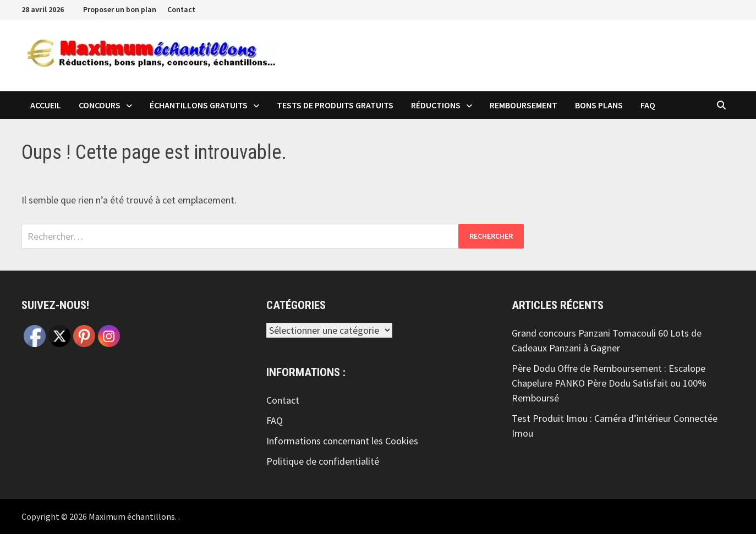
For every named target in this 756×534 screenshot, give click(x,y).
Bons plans (599, 105)
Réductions (436, 105)
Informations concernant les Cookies (342, 441)
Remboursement (524, 105)
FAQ (648, 105)
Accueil (46, 105)
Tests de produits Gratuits (335, 105)
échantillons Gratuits (199, 105)
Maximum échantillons (132, 516)
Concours (100, 105)
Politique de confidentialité (323, 461)
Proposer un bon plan (120, 9)
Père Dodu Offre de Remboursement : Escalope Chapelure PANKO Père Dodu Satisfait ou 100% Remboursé (609, 383)
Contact (181, 9)
